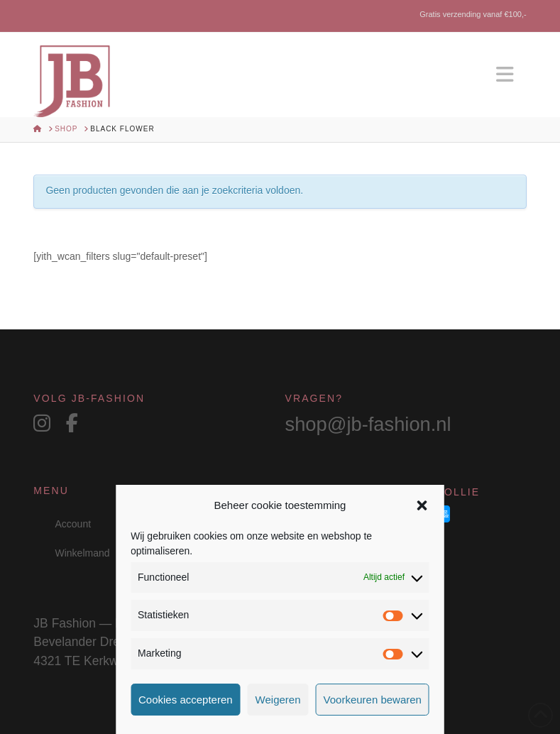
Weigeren (278, 700)
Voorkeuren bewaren (373, 700)
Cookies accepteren (186, 700)
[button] (422, 505)
